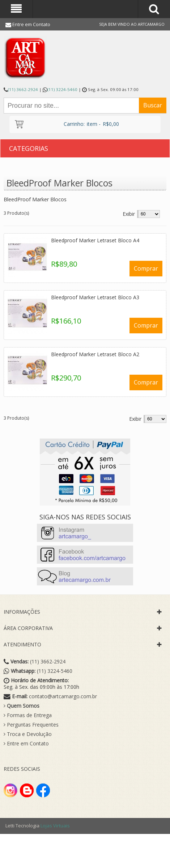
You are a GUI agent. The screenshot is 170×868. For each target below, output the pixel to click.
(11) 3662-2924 (23, 89)
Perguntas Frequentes (31, 725)
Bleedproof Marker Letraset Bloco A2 (95, 354)
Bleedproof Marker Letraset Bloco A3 (95, 297)
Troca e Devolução (28, 734)
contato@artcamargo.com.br (63, 696)
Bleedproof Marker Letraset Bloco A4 (95, 240)
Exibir (129, 214)
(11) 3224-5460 (62, 89)
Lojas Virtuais (55, 826)
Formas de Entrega (28, 715)
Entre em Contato (31, 24)
